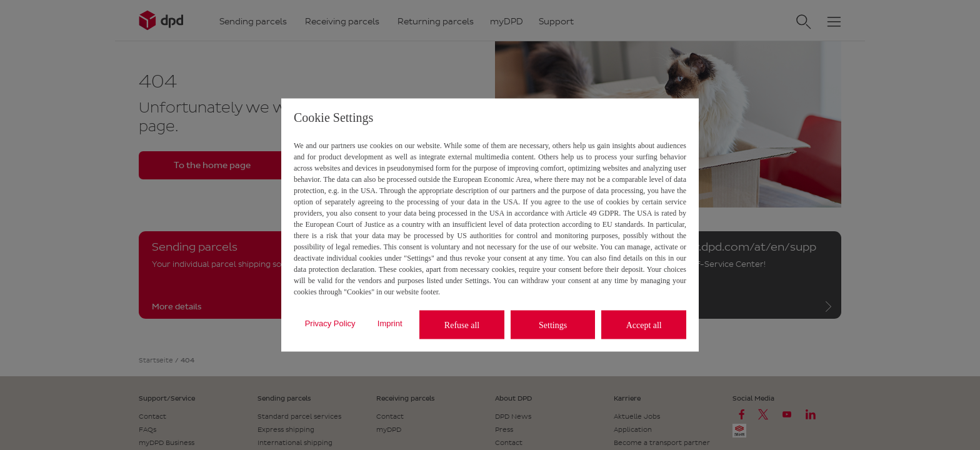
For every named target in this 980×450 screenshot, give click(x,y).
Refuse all (462, 325)
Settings (553, 325)
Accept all (644, 325)
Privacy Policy (330, 323)
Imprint (390, 323)
